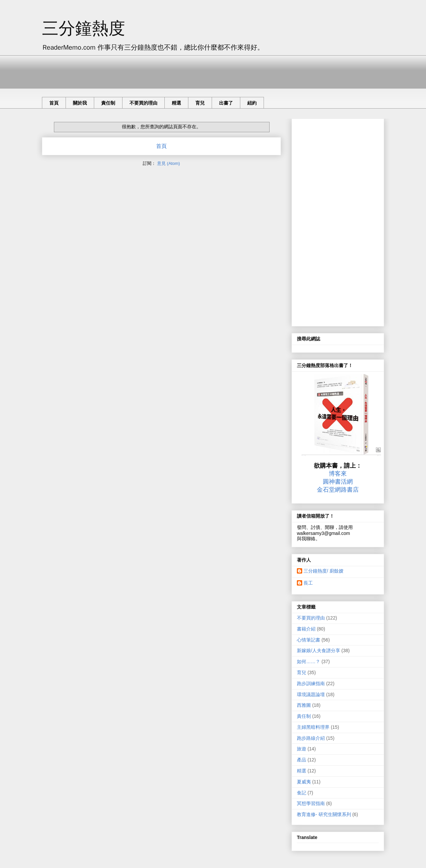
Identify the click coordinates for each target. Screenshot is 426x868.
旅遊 (302, 749)
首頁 (54, 103)
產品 (302, 760)
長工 (308, 583)
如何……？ (309, 661)
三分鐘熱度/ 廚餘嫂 (323, 571)
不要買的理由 (143, 103)
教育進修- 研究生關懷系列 (324, 814)
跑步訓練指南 (311, 683)
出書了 (226, 103)
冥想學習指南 (311, 803)
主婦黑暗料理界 (313, 727)
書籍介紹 (306, 629)
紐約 (252, 103)
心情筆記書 (309, 640)
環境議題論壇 (311, 694)
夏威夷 (304, 782)
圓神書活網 (338, 482)
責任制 (108, 103)
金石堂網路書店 (338, 490)
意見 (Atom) (169, 163)
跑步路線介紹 (311, 738)
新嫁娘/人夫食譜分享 (319, 651)
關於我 (80, 103)
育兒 (200, 103)
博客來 (338, 474)
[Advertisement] (163, 70)
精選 (176, 103)
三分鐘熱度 (84, 28)
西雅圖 (304, 705)
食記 (302, 793)
